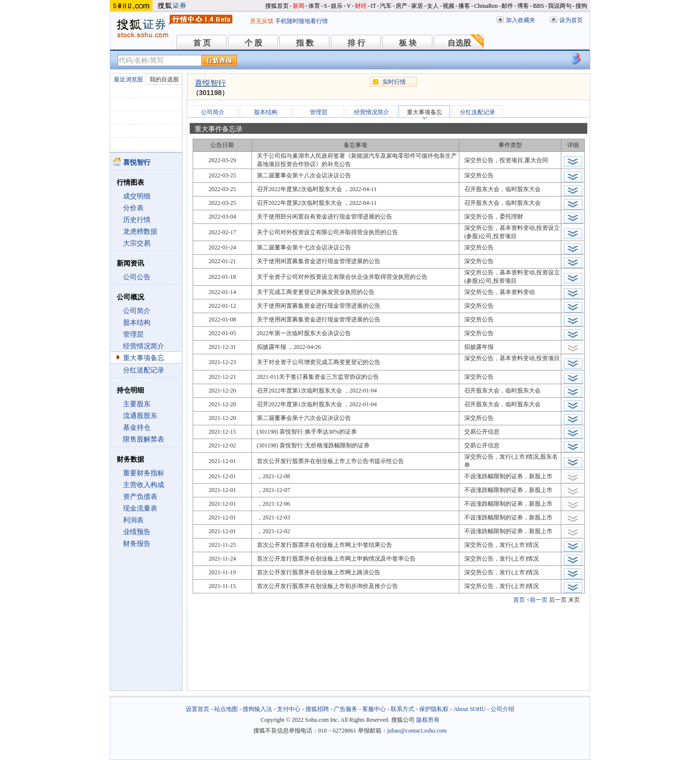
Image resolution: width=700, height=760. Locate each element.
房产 (401, 6)
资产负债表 (140, 497)
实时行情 (394, 82)
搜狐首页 (277, 6)
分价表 (133, 208)
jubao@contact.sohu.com (417, 731)
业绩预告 (137, 532)
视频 (449, 6)
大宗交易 (137, 243)
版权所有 (428, 720)
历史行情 (137, 220)
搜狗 (581, 6)
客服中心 (374, 709)
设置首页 (198, 709)
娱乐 (337, 6)
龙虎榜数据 (140, 232)
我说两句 (560, 6)
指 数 (305, 43)
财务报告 (137, 544)
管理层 (133, 334)
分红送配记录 (144, 370)
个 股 (253, 43)
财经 (361, 6)
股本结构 (137, 323)
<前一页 (537, 600)
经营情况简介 (144, 346)
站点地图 (226, 709)
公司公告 (137, 277)
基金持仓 (137, 428)
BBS (538, 6)
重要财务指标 (144, 473)
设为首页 (571, 20)
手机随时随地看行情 (301, 21)
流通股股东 (140, 416)
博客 (523, 6)
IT (373, 6)
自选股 (459, 43)
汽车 (386, 6)
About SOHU (470, 709)
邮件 (507, 6)
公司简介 (137, 311)
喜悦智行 (210, 83)
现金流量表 (140, 508)
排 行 (356, 43)
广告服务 (346, 709)
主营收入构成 (144, 485)
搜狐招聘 (317, 709)
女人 (433, 6)
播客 (464, 6)
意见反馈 (262, 21)
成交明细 (137, 196)
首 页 (202, 43)
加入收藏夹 (521, 20)
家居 (417, 6)
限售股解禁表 (144, 439)
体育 (314, 6)
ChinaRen (486, 6)
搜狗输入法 (257, 709)
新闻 (299, 6)
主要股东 (137, 404)
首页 (519, 600)
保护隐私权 (434, 709)
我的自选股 (164, 79)
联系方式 (402, 709)
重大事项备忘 (144, 358)
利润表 (133, 520)
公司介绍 (502, 709)
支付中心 (289, 709)
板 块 (408, 43)
